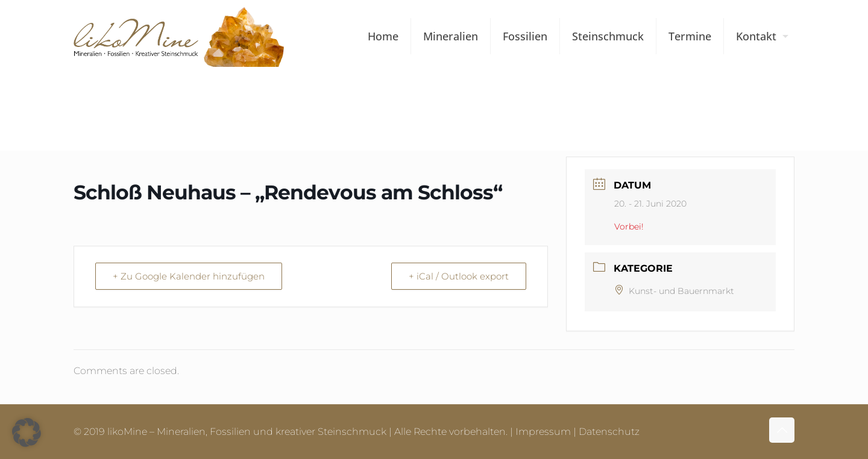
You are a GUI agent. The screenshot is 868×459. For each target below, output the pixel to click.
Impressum (543, 432)
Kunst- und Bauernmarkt (674, 291)
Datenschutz (609, 432)
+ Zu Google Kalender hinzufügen (189, 276)
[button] (27, 432)
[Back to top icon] (782, 430)
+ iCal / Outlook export (459, 276)
